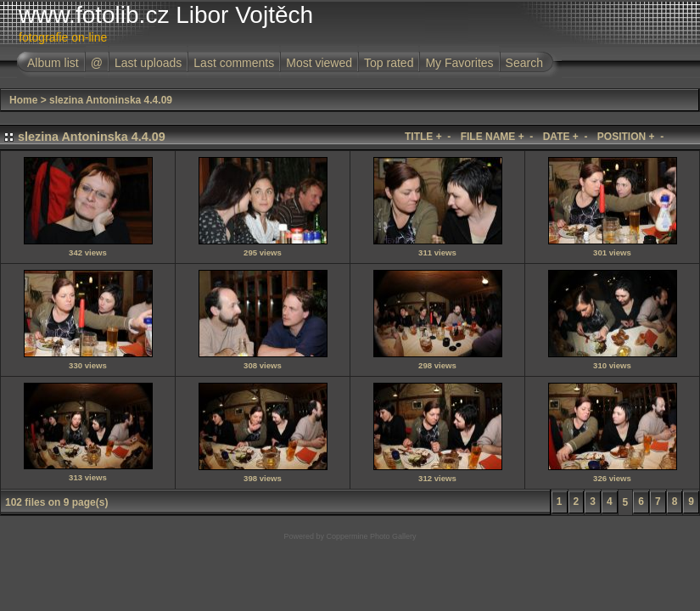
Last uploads (148, 63)
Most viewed (319, 63)
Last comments (234, 63)
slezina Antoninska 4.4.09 (111, 100)
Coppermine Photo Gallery (371, 536)
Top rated (389, 63)
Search (524, 63)
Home (23, 100)
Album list (53, 63)
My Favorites (459, 63)
